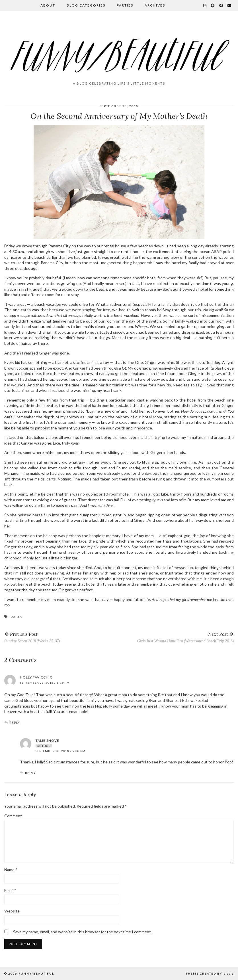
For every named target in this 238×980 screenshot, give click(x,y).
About (48, 5)
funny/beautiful (36, 973)
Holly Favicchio (36, 677)
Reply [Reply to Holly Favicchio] (15, 723)
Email (10, 890)
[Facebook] (221, 5)
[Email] (230, 5)
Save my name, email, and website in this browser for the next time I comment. (82, 932)
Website (12, 911)
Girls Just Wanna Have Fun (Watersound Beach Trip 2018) (185, 637)
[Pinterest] (213, 5)
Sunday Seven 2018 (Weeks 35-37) (32, 637)
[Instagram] (205, 5)
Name (11, 870)
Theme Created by (210, 973)
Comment (13, 816)
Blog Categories (86, 5)
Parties (125, 5)
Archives (155, 5)
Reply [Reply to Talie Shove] (30, 773)
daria (16, 617)
